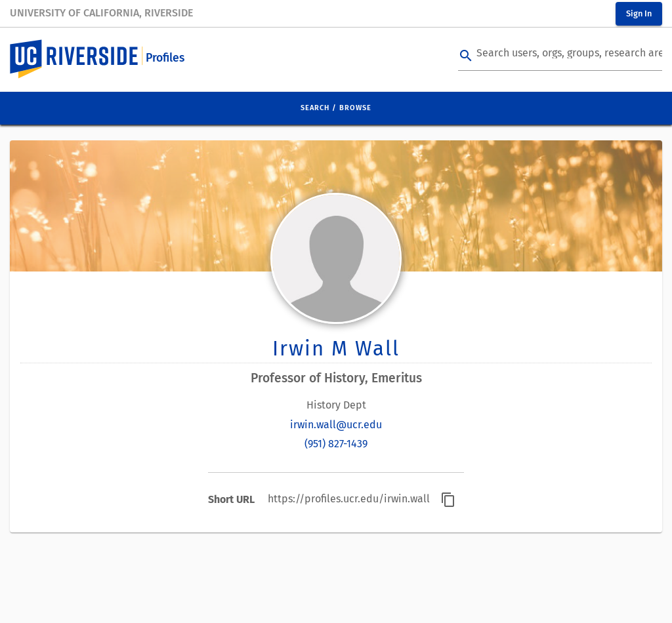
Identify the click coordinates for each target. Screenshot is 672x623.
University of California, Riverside (101, 13)
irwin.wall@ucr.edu (336, 425)
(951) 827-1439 (336, 444)
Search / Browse (336, 108)
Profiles (165, 58)
